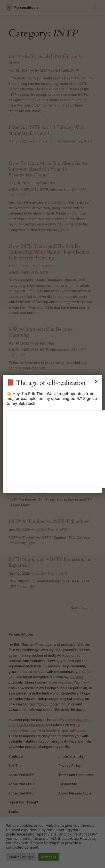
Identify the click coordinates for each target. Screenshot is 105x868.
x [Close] (96, 381)
